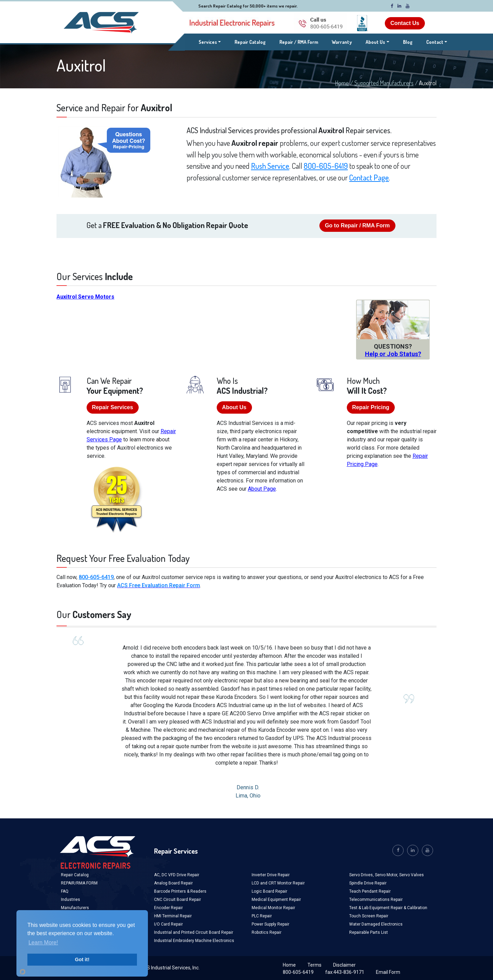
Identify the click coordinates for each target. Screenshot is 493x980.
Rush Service (270, 166)
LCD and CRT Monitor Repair (278, 883)
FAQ (65, 891)
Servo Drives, (362, 875)
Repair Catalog (250, 42)
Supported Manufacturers (384, 83)
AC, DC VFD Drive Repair (177, 875)
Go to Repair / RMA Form (357, 225)
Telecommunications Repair (376, 900)
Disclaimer (344, 965)
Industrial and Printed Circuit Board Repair (194, 932)
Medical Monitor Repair (273, 908)
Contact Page (369, 177)
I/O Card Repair (168, 924)
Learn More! (43, 943)
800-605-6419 (326, 166)
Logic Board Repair (269, 891)
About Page (262, 489)
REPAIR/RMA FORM (79, 883)
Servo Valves (412, 875)
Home (342, 83)
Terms (314, 965)
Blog (408, 42)
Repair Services (113, 407)
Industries (71, 900)
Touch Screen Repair (369, 916)
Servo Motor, (387, 875)
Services (210, 41)
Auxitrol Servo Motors (85, 297)
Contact (435, 42)
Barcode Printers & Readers (180, 891)
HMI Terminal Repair (173, 916)
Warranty (342, 42)
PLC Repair (262, 916)
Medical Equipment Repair (276, 900)
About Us (375, 42)
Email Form (388, 972)
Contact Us (405, 23)
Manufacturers (75, 908)
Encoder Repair (168, 908)
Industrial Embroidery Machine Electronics (194, 941)
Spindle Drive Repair (368, 883)
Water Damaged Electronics (376, 924)
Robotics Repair (267, 932)
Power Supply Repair (270, 924)
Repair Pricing (371, 407)
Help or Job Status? (393, 354)
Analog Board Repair (173, 883)
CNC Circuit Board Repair (178, 900)
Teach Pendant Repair (370, 891)
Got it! (82, 959)
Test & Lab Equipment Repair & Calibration (388, 908)
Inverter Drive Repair (271, 875)
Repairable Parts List (369, 932)
